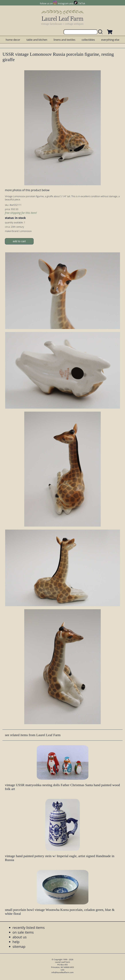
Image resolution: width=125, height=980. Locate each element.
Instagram (63, 3)
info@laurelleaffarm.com (63, 972)
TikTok (82, 3)
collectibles (88, 40)
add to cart (19, 241)
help (16, 942)
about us (20, 937)
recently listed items (29, 927)
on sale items (23, 932)
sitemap (19, 946)
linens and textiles (64, 40)
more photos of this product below (27, 190)
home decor (13, 40)
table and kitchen (37, 40)
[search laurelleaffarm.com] (101, 32)
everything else (110, 40)
